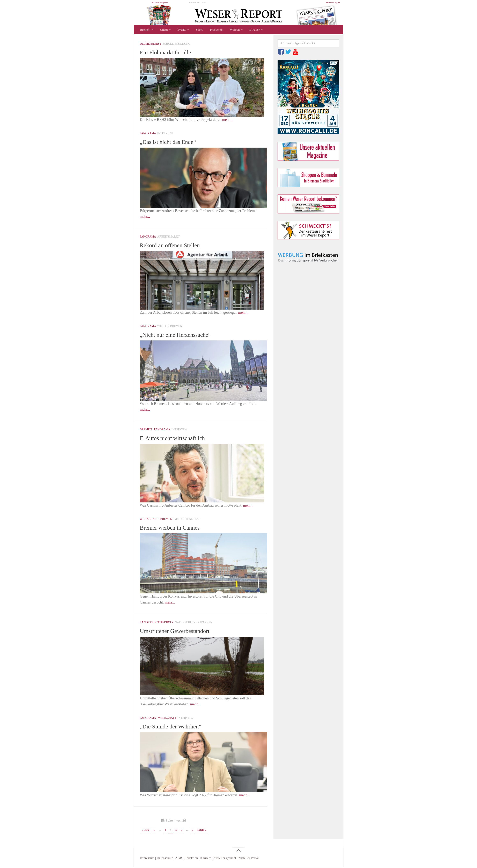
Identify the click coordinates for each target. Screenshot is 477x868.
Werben (230, 30)
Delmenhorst (151, 45)
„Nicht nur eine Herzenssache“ (180, 336)
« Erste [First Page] (146, 831)
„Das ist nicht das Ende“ (172, 143)
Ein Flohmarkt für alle (169, 53)
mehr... (227, 121)
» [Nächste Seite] (193, 831)
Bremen (145, 30)
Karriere (206, 859)
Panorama (148, 135)
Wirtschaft (149, 520)
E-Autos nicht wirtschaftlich (177, 439)
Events (180, 30)
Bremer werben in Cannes (174, 529)
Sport (196, 30)
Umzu (163, 30)
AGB (179, 859)
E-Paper (249, 30)
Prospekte (212, 30)
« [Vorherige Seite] (154, 831)
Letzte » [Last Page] (202, 831)
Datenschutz (165, 859)
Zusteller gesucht (225, 859)
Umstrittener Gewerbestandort (180, 632)
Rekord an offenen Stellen (174, 246)
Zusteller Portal (248, 859)
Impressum (147, 859)
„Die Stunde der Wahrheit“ (175, 727)
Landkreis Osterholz (157, 624)
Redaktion (191, 859)
